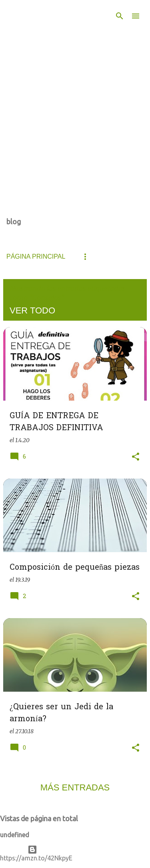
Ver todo (32, 310)
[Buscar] (120, 16)
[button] (136, 457)
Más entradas (75, 787)
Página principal (36, 256)
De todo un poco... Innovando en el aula (56, 43)
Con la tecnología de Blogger (75, 850)
